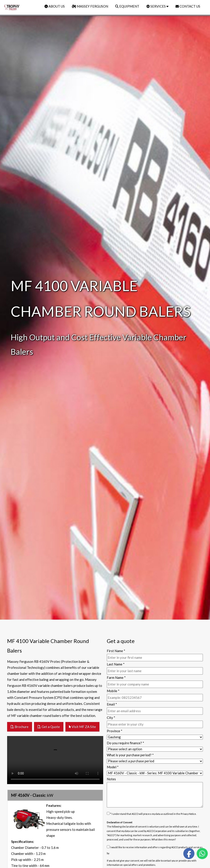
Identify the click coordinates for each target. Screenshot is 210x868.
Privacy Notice (188, 814)
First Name (116, 651)
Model (113, 767)
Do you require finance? (125, 743)
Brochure (20, 727)
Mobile (113, 691)
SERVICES (157, 6)
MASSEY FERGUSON (90, 6)
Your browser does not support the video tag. (55, 760)
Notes (111, 779)
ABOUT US (55, 6)
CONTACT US (188, 6)
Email (112, 704)
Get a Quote (49, 727)
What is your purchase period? (130, 755)
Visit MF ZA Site (82, 727)
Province (115, 731)
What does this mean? (164, 839)
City (111, 718)
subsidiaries (182, 831)
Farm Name (116, 677)
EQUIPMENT (127, 6)
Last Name (116, 664)
